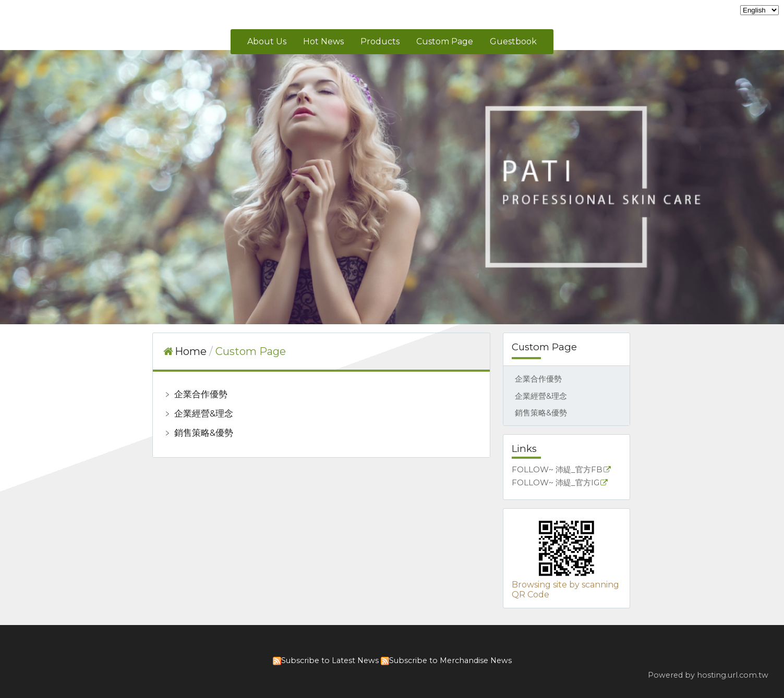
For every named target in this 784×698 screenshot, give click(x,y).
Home (191, 351)
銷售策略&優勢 (541, 413)
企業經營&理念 (541, 396)
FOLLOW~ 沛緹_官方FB (557, 470)
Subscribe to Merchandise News (450, 660)
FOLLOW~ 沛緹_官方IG (556, 483)
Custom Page (251, 351)
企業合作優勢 (538, 379)
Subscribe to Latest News (330, 660)
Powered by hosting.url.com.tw (708, 675)
